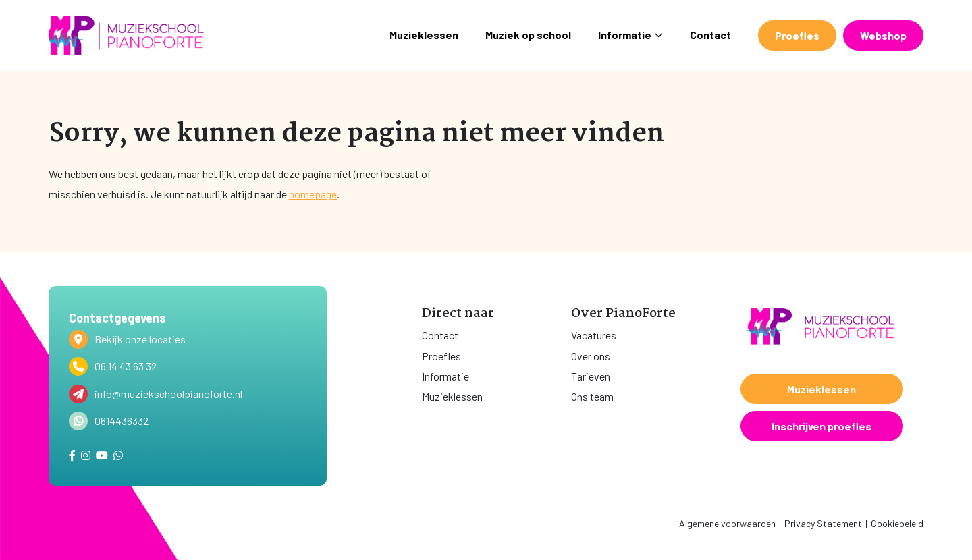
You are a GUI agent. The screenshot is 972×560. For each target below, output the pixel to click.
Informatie (630, 35)
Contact (710, 35)
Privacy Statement (823, 523)
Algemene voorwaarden (727, 523)
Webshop (883, 35)
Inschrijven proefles (821, 426)
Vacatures (594, 335)
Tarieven (591, 376)
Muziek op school (528, 35)
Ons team (592, 396)
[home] (126, 35)
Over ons (591, 356)
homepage (313, 194)
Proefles (797, 35)
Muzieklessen (424, 35)
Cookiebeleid (897, 523)
